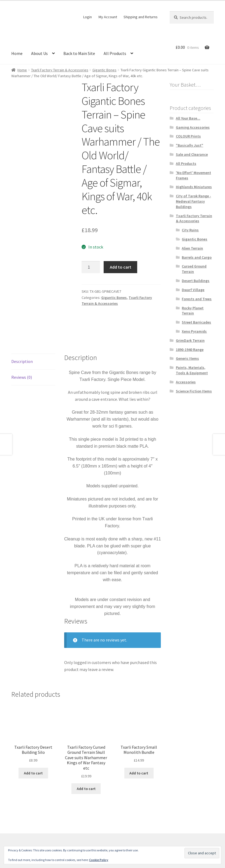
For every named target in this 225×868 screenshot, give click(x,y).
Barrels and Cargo (197, 257)
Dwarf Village (193, 290)
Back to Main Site (79, 53)
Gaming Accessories (193, 127)
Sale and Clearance (192, 154)
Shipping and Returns (141, 17)
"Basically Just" (190, 145)
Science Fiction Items (194, 391)
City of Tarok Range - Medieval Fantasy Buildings (193, 201)
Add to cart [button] (33, 748)
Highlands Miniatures (194, 187)
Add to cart (121, 267)
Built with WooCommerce (79, 837)
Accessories (186, 382)
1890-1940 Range (190, 350)
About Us (39, 53)
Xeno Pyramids (194, 331)
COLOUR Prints (188, 136)
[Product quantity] (91, 267)
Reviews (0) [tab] (22, 353)
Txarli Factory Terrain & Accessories (60, 70)
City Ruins (190, 230)
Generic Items (187, 358)
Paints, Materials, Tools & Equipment (192, 370)
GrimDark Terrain (190, 340)
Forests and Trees (197, 299)
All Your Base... (188, 118)
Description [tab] (22, 337)
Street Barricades (196, 322)
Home (17, 53)
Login (88, 17)
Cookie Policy (99, 860)
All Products (115, 53)
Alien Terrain (192, 248)
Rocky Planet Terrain (193, 311)
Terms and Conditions (31, 837)
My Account (108, 17)
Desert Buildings (196, 281)
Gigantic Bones (104, 70)
